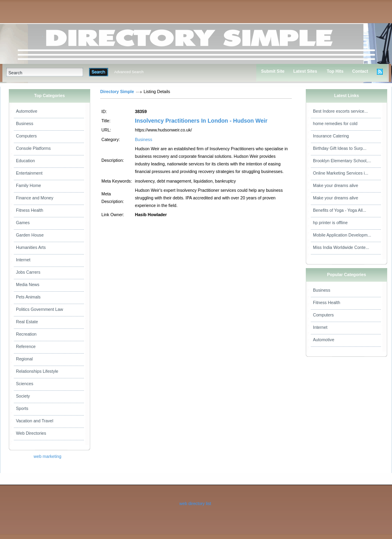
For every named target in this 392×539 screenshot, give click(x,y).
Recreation (26, 334)
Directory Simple (117, 91)
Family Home (29, 185)
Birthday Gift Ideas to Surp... (340, 148)
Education (25, 161)
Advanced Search (129, 72)
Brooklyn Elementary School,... (342, 161)
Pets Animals (28, 297)
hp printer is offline (330, 223)
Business (25, 123)
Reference (26, 346)
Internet (23, 260)
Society (23, 396)
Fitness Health (30, 210)
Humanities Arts (31, 247)
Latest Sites (305, 71)
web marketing (47, 456)
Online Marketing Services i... (341, 173)
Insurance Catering (331, 136)
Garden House (30, 235)
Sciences (25, 384)
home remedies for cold (335, 123)
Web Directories (31, 433)
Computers (26, 136)
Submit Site (273, 71)
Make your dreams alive (336, 185)
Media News (28, 284)
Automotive (27, 111)
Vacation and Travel (35, 421)
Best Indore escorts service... (340, 111)
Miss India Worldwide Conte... (341, 247)
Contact (360, 71)
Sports (22, 408)
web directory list (195, 503)
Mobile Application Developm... (342, 235)
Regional (24, 359)
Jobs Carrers (28, 272)
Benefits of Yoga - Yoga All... (340, 210)
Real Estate (27, 322)
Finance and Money (35, 198)
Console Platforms (33, 148)
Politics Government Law (40, 309)
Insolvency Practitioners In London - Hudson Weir (201, 121)
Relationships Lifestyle (37, 371)
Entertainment (29, 173)
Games (23, 223)
